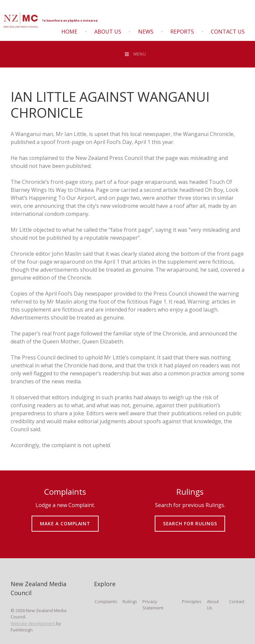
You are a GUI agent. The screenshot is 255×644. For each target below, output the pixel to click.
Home (69, 32)
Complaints (106, 601)
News (146, 32)
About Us (108, 32)
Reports (182, 32)
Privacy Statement (153, 605)
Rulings (130, 601)
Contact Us (228, 32)
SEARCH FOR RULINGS (190, 519)
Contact (237, 601)
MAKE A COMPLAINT (65, 519)
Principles (192, 601)
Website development (33, 623)
